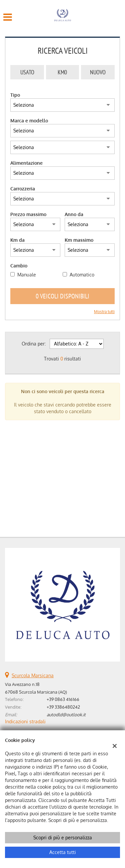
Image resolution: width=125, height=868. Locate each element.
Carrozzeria (23, 189)
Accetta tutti (63, 852)
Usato (27, 72)
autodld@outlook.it (66, 714)
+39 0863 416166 (63, 699)
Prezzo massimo (28, 214)
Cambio (19, 266)
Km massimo (79, 240)
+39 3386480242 (63, 707)
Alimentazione (26, 163)
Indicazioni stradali (25, 721)
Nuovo (98, 72)
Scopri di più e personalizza (63, 837)
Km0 (62, 72)
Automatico (82, 275)
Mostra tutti (104, 312)
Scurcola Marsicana (33, 675)
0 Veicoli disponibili (62, 296)
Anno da (74, 214)
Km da (17, 240)
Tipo (15, 95)
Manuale (27, 275)
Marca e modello (29, 121)
